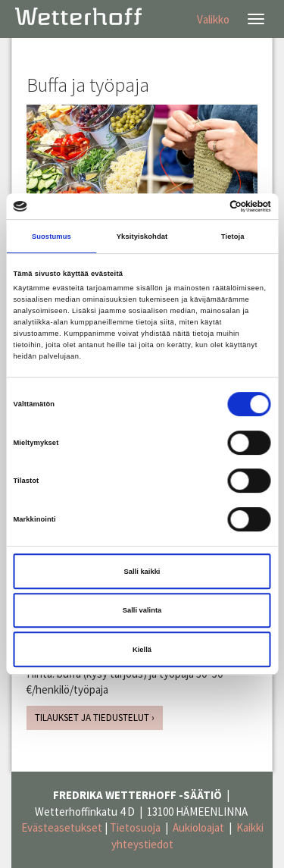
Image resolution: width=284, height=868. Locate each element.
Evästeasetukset (62, 827)
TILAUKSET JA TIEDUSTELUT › (95, 718)
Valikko (213, 19)
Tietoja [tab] (233, 237)
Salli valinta (142, 610)
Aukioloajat (198, 827)
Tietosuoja (135, 827)
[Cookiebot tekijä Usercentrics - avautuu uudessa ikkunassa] (206, 206)
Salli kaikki (142, 572)
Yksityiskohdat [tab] (142, 237)
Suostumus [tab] (51, 237)
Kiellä (142, 650)
